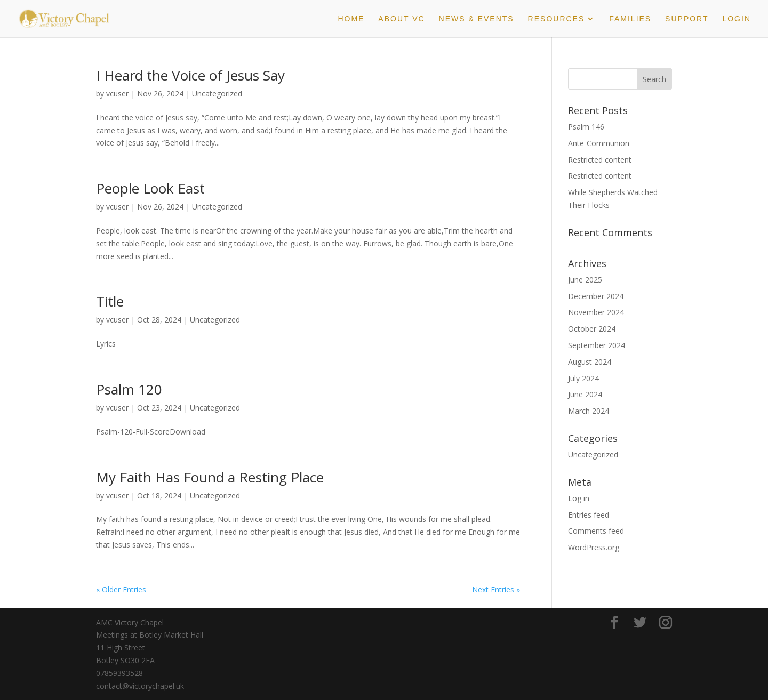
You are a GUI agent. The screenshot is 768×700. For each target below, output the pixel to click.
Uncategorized (217, 94)
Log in (579, 498)
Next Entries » (496, 589)
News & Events (477, 19)
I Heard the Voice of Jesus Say (190, 75)
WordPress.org (594, 547)
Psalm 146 (586, 127)
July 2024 (583, 378)
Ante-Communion (599, 143)
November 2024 (596, 312)
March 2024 (589, 411)
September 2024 (597, 345)
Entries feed (589, 515)
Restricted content (600, 160)
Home (351, 19)
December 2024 (596, 296)
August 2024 (590, 362)
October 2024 (592, 329)
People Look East (150, 188)
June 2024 (585, 394)
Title (110, 301)
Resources (557, 19)
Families (630, 19)
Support (687, 19)
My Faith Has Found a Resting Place (210, 477)
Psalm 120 (129, 389)
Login (737, 19)
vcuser (117, 94)
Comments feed (596, 531)
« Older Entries (121, 589)
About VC (401, 19)
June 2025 (585, 280)
